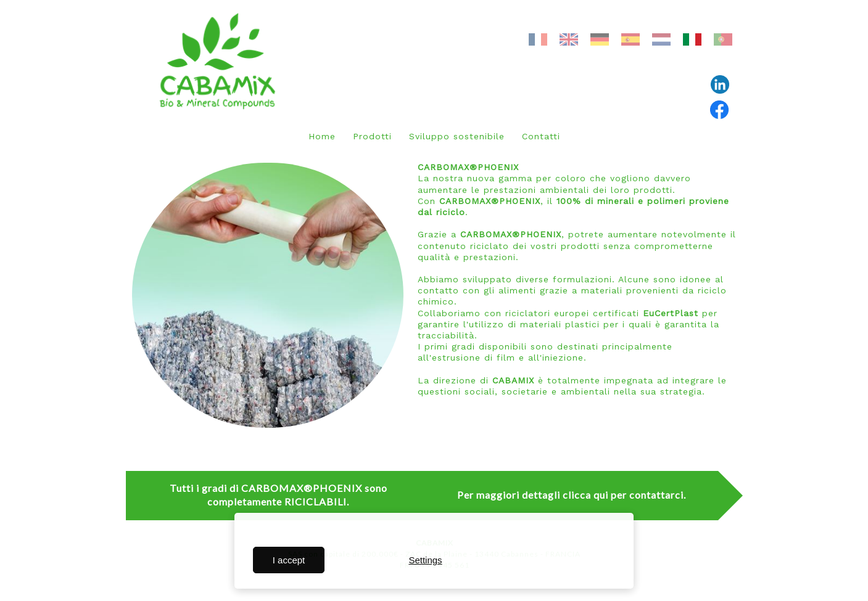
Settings (425, 560)
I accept (289, 560)
